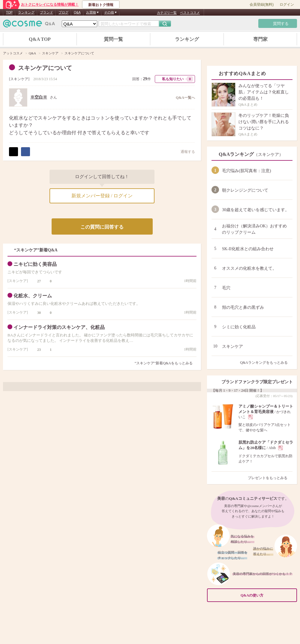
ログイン (287, 5)
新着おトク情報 (101, 5)
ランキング (26, 12)
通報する (185, 152)
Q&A (77, 12)
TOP (9, 12)
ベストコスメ (190, 13)
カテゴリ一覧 (167, 13)
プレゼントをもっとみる (270, 478)
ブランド (46, 12)
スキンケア (19, 79)
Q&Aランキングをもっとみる (266, 363)
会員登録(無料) (262, 5)
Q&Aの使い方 (267, 595)
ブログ (63, 12)
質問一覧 (113, 39)
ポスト (13, 152)
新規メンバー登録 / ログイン (102, 196)
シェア (25, 152)
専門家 (260, 39)
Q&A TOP (40, 39)
